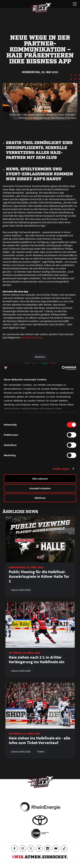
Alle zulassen (40, 479)
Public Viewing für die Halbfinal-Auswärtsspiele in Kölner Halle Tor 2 (39, 576)
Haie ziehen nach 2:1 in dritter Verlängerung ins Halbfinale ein (37, 660)
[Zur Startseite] (40, 8)
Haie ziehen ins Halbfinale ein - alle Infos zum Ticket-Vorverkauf (40, 740)
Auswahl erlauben (40, 488)
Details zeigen (61, 469)
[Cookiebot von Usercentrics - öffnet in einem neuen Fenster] (62, 368)
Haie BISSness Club (31, 337)
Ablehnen (40, 498)
